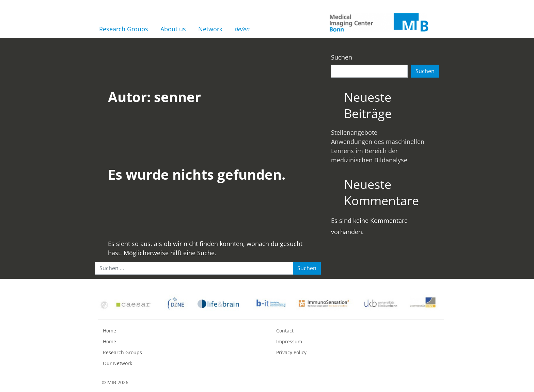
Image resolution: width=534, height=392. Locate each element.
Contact (285, 331)
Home (109, 331)
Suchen (342, 57)
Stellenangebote (354, 132)
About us (173, 29)
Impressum (289, 341)
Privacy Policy (291, 352)
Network (210, 29)
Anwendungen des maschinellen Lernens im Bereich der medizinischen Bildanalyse (378, 151)
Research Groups (124, 29)
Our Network (117, 363)
